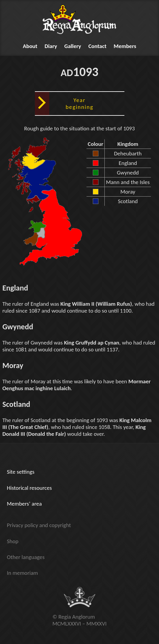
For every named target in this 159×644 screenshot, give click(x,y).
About (30, 46)
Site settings (21, 472)
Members (125, 46)
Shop (13, 541)
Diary (51, 46)
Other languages (26, 557)
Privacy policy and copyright (39, 525)
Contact (97, 46)
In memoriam (22, 573)
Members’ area (24, 504)
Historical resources (29, 488)
